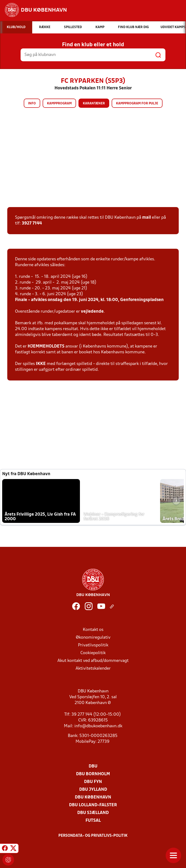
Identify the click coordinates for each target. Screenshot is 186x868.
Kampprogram (59, 104)
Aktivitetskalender (93, 669)
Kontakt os (93, 630)
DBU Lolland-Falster (93, 805)
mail (147, 218)
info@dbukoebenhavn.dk (98, 726)
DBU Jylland (93, 790)
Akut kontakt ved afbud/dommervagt (93, 661)
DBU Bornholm (93, 774)
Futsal (93, 821)
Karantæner (94, 104)
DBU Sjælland (93, 813)
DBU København (93, 797)
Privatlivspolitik (93, 645)
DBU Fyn (93, 782)
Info (32, 104)
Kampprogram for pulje (137, 104)
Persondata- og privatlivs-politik (93, 836)
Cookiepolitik (93, 653)
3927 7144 (32, 223)
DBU (93, 766)
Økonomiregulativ (93, 638)
